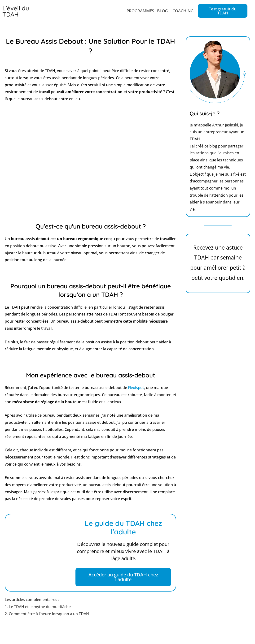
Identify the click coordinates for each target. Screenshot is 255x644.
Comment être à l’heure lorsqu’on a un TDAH (49, 613)
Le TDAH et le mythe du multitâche (40, 605)
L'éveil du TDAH (14, 11)
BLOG (162, 10)
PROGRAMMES (140, 10)
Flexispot (136, 386)
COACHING (183, 10)
